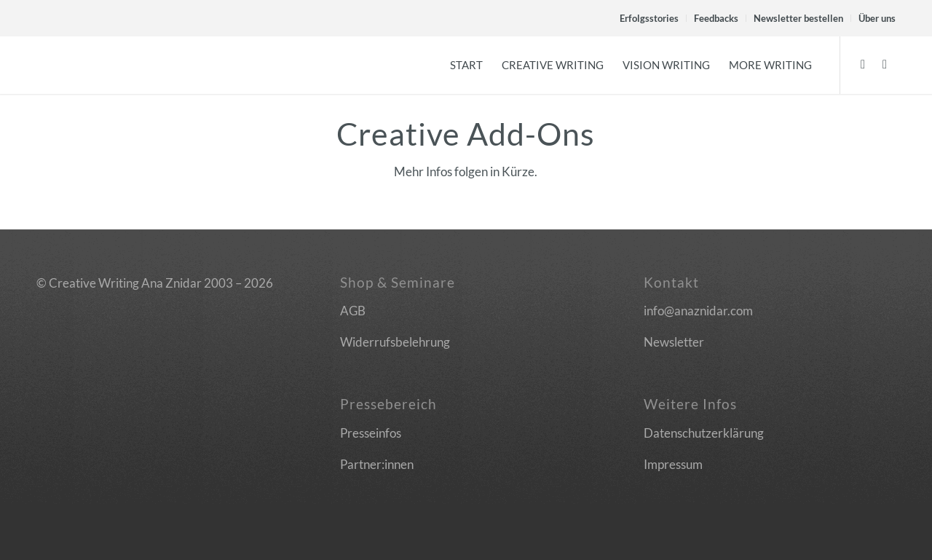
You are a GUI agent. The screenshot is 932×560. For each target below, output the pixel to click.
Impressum (673, 464)
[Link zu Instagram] (885, 64)
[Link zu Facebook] (863, 64)
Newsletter (674, 342)
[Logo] (49, 65)
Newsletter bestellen (798, 18)
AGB (353, 311)
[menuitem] (649, 18)
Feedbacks (716, 18)
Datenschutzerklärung (704, 433)
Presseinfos (371, 433)
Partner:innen (377, 464)
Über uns (877, 18)
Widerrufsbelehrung (395, 342)
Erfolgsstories (649, 18)
